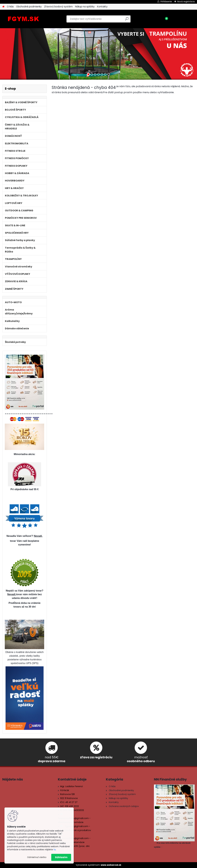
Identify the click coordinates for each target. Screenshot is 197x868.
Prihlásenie (166, 2)
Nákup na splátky (85, 7)
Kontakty (102, 7)
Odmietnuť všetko (37, 857)
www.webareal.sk (111, 865)
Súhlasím (61, 857)
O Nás (10, 7)
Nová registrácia (186, 2)
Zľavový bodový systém (58, 7)
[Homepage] (3, 7)
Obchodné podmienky (29, 7)
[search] (127, 20)
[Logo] (23, 19)
